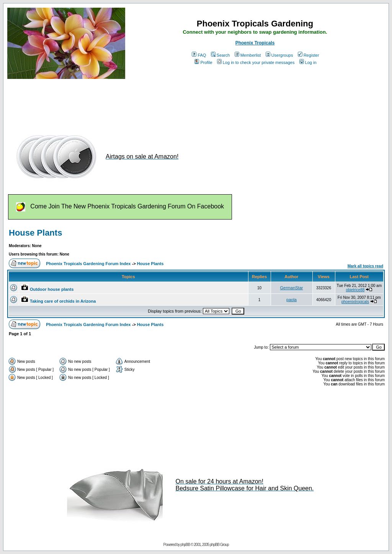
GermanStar (292, 288)
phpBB (185, 545)
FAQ (199, 55)
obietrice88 (355, 290)
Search (220, 55)
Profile (203, 62)
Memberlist (248, 55)
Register (309, 55)
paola (292, 300)
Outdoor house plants (52, 289)
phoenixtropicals (355, 302)
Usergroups (279, 55)
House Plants (35, 233)
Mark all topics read (365, 266)
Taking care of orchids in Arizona (63, 301)
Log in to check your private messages (256, 62)
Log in (308, 62)
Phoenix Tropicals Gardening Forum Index (88, 264)
